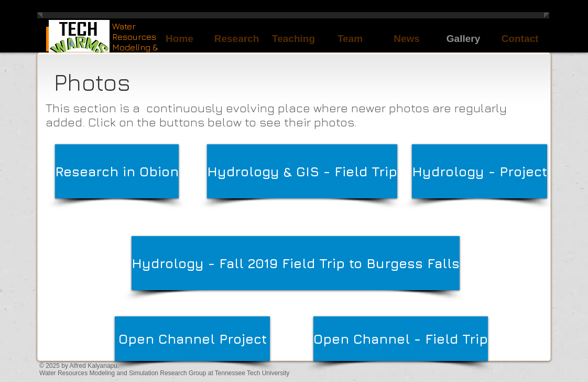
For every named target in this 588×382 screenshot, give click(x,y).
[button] (293, 39)
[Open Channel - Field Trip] (401, 339)
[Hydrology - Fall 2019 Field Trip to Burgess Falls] (296, 263)
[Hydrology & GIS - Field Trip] (302, 171)
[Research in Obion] (117, 171)
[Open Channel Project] (192, 339)
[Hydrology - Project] (480, 171)
